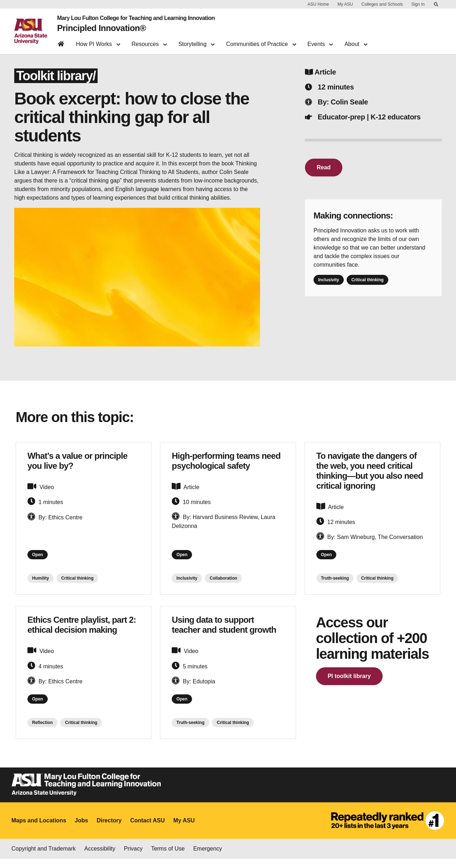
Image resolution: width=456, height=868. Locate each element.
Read (324, 171)
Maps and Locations (39, 830)
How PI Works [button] (98, 41)
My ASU (345, 4)
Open (40, 560)
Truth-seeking (335, 585)
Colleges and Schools (382, 4)
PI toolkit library (349, 683)
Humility (40, 585)
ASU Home (318, 4)
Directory (109, 830)
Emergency (208, 858)
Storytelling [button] (197, 41)
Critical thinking (367, 284)
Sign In (418, 4)
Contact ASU (147, 830)
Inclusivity (329, 284)
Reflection (42, 732)
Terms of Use (168, 858)
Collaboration (223, 585)
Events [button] (320, 41)
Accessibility (100, 858)
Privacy (133, 858)
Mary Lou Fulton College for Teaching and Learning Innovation (132, 17)
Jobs (81, 830)
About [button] (356, 41)
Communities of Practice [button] (261, 41)
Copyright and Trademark (44, 858)
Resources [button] (149, 41)
